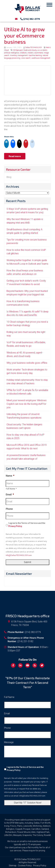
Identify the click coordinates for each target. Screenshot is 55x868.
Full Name (9, 697)
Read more (15, 156)
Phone (9, 509)
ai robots (44, 50)
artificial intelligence (12, 53)
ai (39, 50)
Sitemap (13, 866)
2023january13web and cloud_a (25, 50)
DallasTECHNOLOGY (34, 48)
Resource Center (18, 169)
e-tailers (31, 53)
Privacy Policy (15, 526)
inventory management (19, 55)
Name (10, 476)
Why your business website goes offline (27, 363)
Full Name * (11, 489)
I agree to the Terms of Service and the (27, 525)
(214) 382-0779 (30, 19)
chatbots (23, 53)
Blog (9, 177)
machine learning (35, 55)
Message (9, 742)
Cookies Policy (25, 866)
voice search (26, 58)
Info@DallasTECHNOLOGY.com (19, 555)
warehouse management (41, 58)
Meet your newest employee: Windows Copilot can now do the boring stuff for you (27, 404)
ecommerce (39, 53)
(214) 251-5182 (25, 641)
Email (10, 495)
